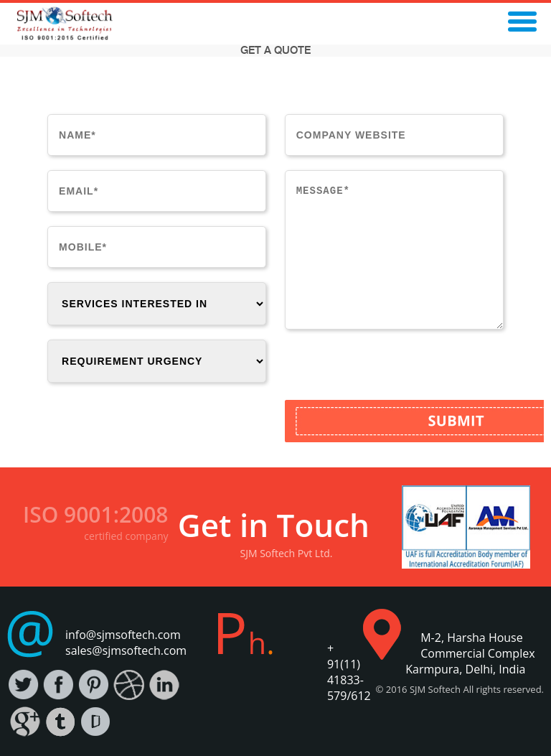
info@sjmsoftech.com (123, 635)
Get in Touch (274, 525)
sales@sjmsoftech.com (126, 650)
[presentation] (394, 372)
